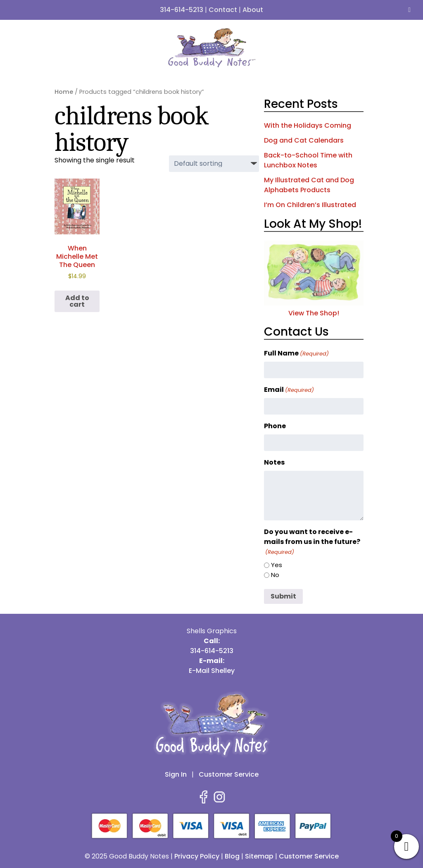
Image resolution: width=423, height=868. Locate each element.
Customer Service (229, 774)
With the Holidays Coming (308, 125)
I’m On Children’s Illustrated (310, 205)
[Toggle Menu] (409, 10)
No (275, 575)
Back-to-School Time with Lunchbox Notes (308, 160)
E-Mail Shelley (212, 671)
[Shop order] (214, 164)
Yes (277, 565)
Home (64, 92)
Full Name (296, 353)
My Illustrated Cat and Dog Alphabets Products (309, 185)
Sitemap (259, 856)
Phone (275, 426)
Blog (232, 856)
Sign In (176, 774)
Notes (274, 462)
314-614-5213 (182, 10)
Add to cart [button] (77, 301)
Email (289, 390)
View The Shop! (314, 308)
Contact (223, 10)
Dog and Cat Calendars (304, 140)
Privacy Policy (197, 856)
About (253, 10)
